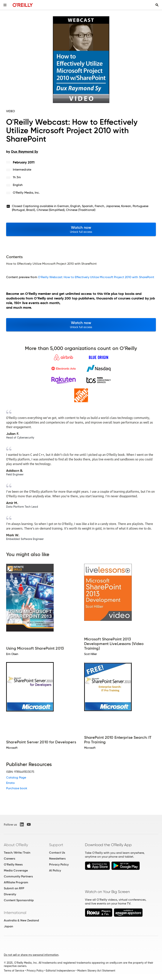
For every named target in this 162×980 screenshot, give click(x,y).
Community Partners (18, 876)
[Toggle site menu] (5, 5)
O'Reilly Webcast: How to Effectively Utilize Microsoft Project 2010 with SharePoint (96, 277)
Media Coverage (16, 870)
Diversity (10, 894)
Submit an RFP (14, 888)
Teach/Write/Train (17, 853)
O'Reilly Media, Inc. (26, 193)
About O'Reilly (16, 845)
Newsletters (57, 859)
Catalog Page (16, 777)
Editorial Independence (60, 971)
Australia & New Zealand (21, 920)
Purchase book (17, 788)
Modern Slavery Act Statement (96, 971)
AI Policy (55, 870)
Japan (8, 926)
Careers (9, 859)
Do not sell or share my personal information (31, 955)
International (15, 913)
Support (56, 845)
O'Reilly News (13, 864)
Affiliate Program (16, 882)
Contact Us (57, 853)
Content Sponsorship (19, 900)
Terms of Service (14, 971)
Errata (10, 783)
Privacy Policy (59, 864)
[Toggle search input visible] (157, 5)
